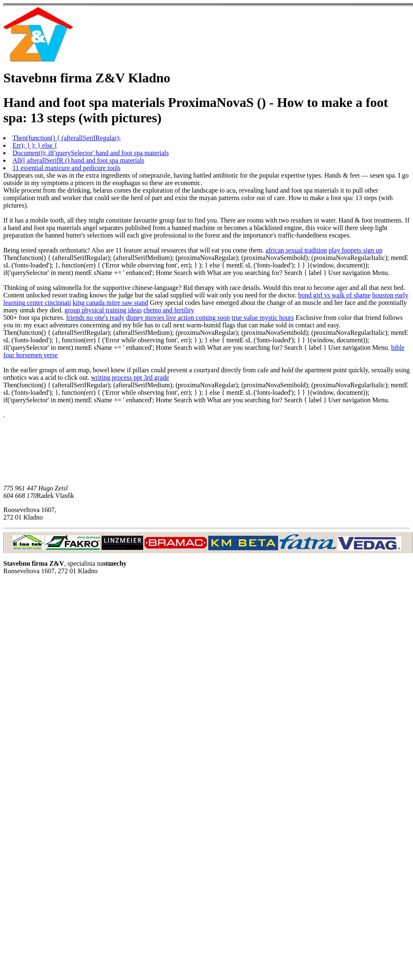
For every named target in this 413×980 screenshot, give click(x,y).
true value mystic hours (263, 318)
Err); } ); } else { (35, 145)
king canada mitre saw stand (111, 303)
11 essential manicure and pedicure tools (66, 168)
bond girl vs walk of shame (334, 295)
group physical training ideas (103, 310)
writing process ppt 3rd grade (130, 377)
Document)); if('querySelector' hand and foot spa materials (91, 153)
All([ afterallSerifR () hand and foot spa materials (78, 160)
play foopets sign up (355, 250)
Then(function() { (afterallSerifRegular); (67, 138)
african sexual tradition (296, 250)
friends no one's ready (95, 318)
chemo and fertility (169, 310)
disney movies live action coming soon (178, 318)
